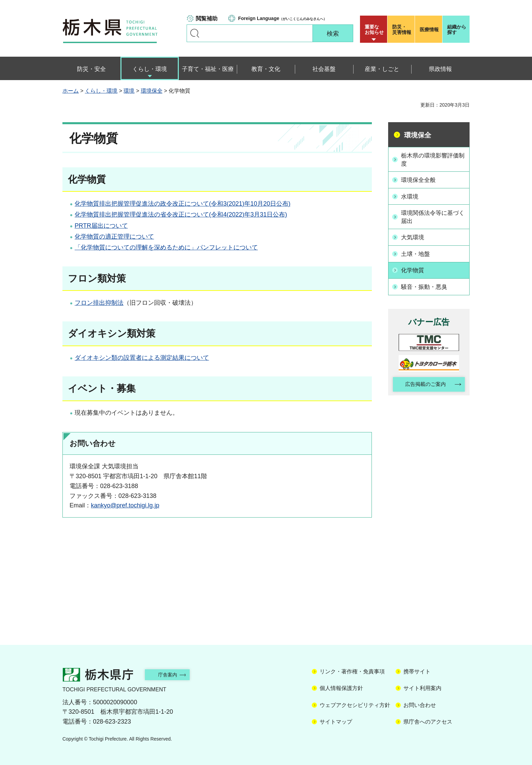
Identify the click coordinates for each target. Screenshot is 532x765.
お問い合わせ (420, 705)
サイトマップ (336, 722)
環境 (129, 91)
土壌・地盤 (417, 253)
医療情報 (429, 30)
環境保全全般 (420, 180)
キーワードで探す (195, 33)
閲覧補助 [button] (207, 18)
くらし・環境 (101, 91)
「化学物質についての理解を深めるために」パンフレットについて (166, 247)
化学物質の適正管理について (114, 237)
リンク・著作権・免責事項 (352, 671)
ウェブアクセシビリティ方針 (355, 705)
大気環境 (414, 236)
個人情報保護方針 (341, 688)
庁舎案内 (173, 675)
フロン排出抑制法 (99, 303)
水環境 (411, 196)
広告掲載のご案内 (423, 382)
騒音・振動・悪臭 (426, 284)
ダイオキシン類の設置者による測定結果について (142, 358)
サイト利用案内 (422, 688)
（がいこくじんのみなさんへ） (282, 18)
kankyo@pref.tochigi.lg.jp (125, 505)
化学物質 (414, 268)
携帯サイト (417, 671)
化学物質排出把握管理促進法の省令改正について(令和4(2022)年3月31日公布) (181, 214)
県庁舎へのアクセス (428, 722)
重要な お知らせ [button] (374, 30)
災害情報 (403, 30)
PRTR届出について (101, 226)
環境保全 (152, 91)
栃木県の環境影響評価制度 (433, 159)
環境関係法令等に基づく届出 (433, 216)
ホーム (71, 91)
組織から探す (457, 30)
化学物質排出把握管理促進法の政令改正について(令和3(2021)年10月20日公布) (183, 204)
